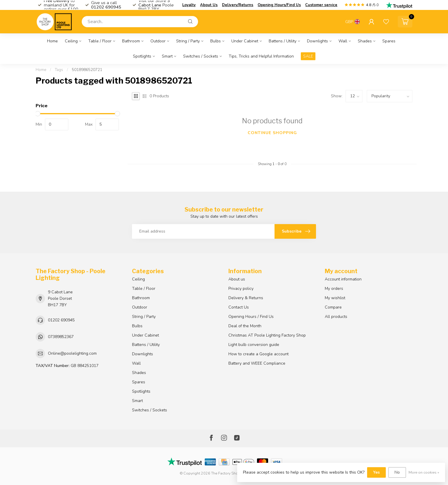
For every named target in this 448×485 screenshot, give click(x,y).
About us (237, 279)
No (397, 472)
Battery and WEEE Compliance (257, 363)
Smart (167, 56)
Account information (343, 279)
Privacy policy (241, 289)
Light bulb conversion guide (254, 345)
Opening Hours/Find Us (279, 5)
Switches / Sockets (201, 56)
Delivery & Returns (246, 298)
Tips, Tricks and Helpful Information (261, 56)
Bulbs (216, 41)
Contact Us (239, 307)
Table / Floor (100, 41)
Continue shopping (272, 133)
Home (52, 41)
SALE (308, 56)
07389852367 (61, 337)
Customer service (321, 5)
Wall (343, 41)
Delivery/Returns (238, 5)
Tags (59, 70)
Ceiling (71, 41)
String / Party (188, 41)
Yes (376, 472)
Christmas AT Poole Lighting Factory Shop (267, 335)
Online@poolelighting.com (72, 353)
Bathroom (131, 41)
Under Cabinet (245, 41)
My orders (334, 289)
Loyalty (189, 5)
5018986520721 (87, 70)
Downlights (317, 41)
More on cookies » (424, 472)
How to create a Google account (258, 354)
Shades (365, 41)
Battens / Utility (283, 41)
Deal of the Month (245, 326)
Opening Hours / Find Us (251, 317)
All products (336, 317)
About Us (209, 5)
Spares (389, 41)
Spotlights (142, 56)
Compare (333, 307)
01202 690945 (61, 320)
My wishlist (335, 298)
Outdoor (158, 41)
